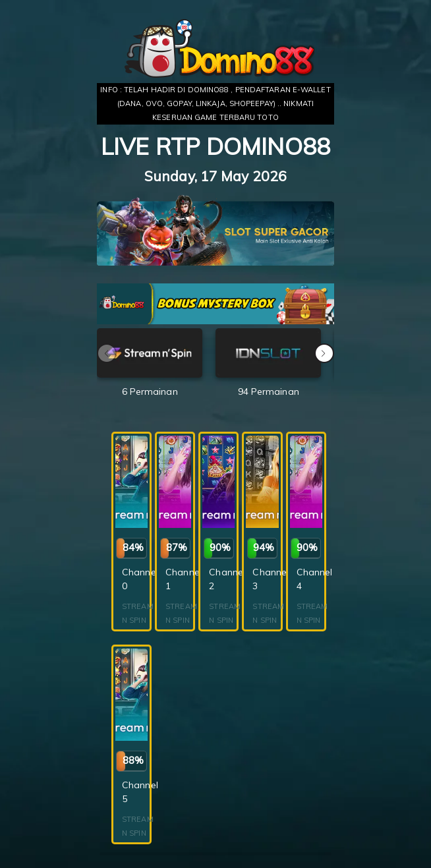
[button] (324, 353)
